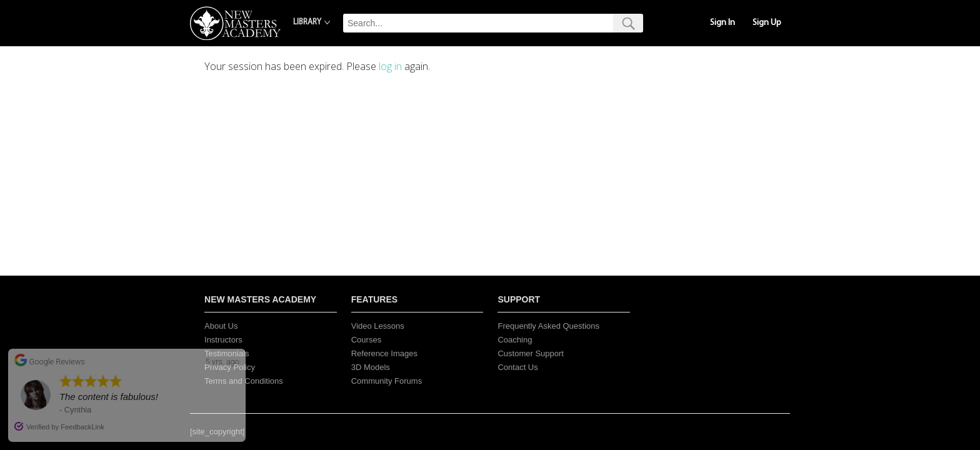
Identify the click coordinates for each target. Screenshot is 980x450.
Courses (366, 340)
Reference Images (384, 353)
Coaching (515, 340)
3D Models (371, 367)
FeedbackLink (82, 427)
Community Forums (387, 381)
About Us (221, 326)
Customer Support (531, 353)
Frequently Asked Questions (548, 326)
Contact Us (517, 367)
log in (390, 66)
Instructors (223, 340)
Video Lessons (378, 326)
